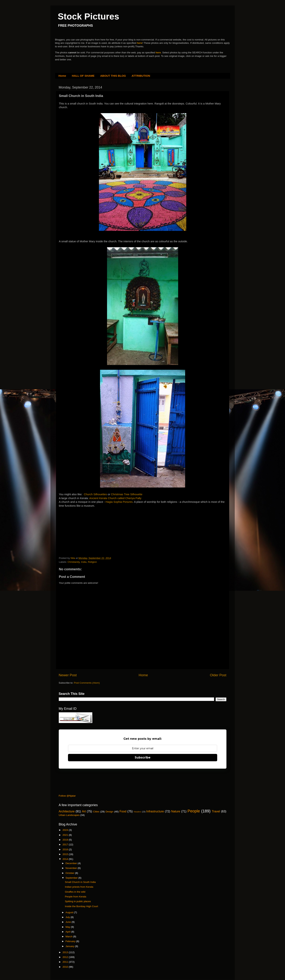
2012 (66, 957)
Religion (92, 562)
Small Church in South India (80, 882)
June (69, 922)
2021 (66, 835)
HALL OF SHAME (83, 76)
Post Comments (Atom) (87, 683)
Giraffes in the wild (75, 892)
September (72, 878)
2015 (66, 854)
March (69, 936)
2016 (66, 849)
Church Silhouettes (95, 494)
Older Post (218, 675)
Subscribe (143, 757)
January (70, 946)
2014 (66, 859)
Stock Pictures (89, 16)
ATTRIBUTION (141, 76)
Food (123, 811)
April (68, 932)
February (71, 941)
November (72, 868)
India (84, 562)
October (70, 873)
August (70, 912)
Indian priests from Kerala (79, 887)
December (72, 863)
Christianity (74, 562)
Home (62, 76)
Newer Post (68, 675)
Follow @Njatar (67, 796)
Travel (216, 811)
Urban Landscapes (69, 815)
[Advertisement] (87, 531)
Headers (138, 812)
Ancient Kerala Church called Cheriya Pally (115, 498)
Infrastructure (155, 811)
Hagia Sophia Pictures (119, 502)
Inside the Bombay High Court (81, 906)
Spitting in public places (78, 901)
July (68, 917)
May (68, 927)
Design (109, 812)
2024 (66, 830)
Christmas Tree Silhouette (127, 494)
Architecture (67, 811)
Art (84, 811)
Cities (96, 812)
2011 (66, 962)
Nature (176, 811)
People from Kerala (76, 897)
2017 (66, 845)
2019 (66, 840)
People (194, 811)
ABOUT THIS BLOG (113, 76)
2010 (66, 967)
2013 (66, 952)
